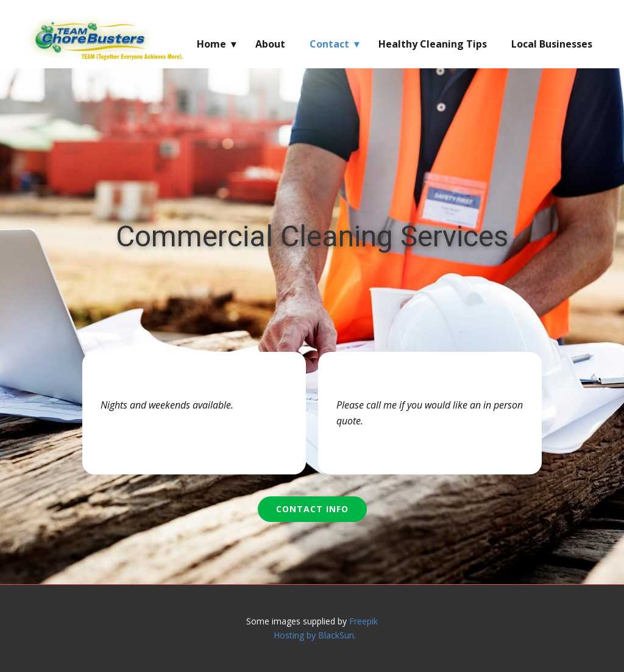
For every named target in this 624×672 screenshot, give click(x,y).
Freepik (363, 621)
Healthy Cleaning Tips (433, 44)
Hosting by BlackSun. (315, 635)
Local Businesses (552, 44)
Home (211, 44)
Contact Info (312, 509)
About (270, 44)
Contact (329, 44)
